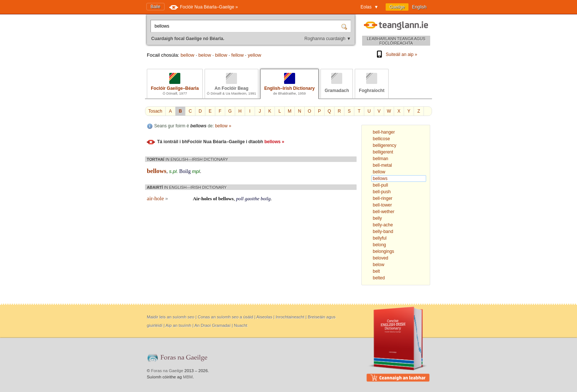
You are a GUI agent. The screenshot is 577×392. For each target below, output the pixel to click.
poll (240, 199)
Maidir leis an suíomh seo (171, 317)
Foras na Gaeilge (167, 371)
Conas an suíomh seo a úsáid (225, 317)
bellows (226, 199)
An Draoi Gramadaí (212, 325)
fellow (237, 55)
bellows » (274, 142)
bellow (187, 55)
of (215, 199)
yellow (254, 55)
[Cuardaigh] (345, 26)
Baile (155, 7)
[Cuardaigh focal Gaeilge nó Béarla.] (247, 26)
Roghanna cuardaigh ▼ (328, 39)
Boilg (185, 171)
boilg (266, 199)
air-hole (157, 198)
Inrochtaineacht (290, 317)
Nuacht (241, 325)
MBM (188, 377)
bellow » (223, 126)
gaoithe (252, 199)
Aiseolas (264, 317)
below (205, 55)
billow (221, 55)
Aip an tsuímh (178, 325)
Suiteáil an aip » (396, 54)
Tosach (155, 111)
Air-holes (202, 199)
